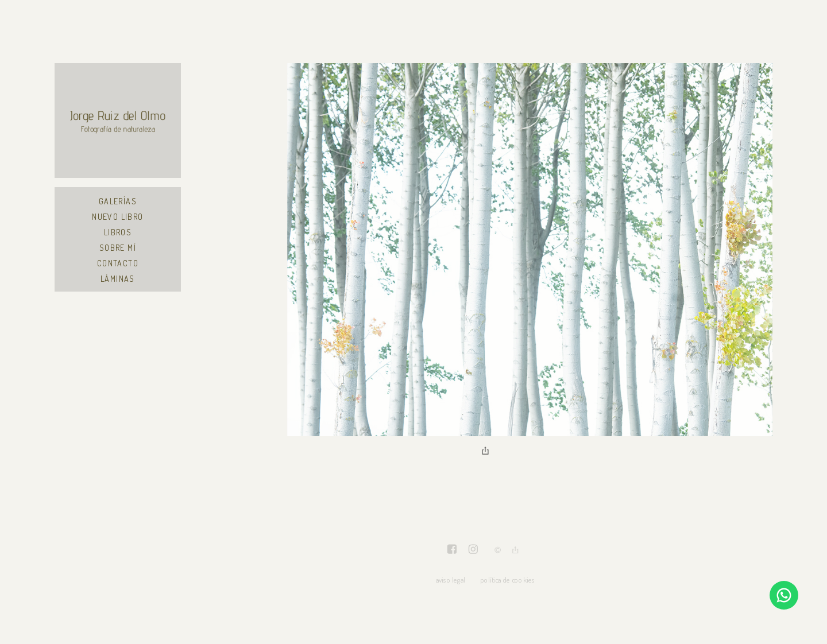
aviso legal (451, 580)
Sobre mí (118, 248)
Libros (118, 232)
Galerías (118, 201)
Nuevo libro (117, 217)
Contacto (118, 263)
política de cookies (507, 580)
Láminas (118, 279)
